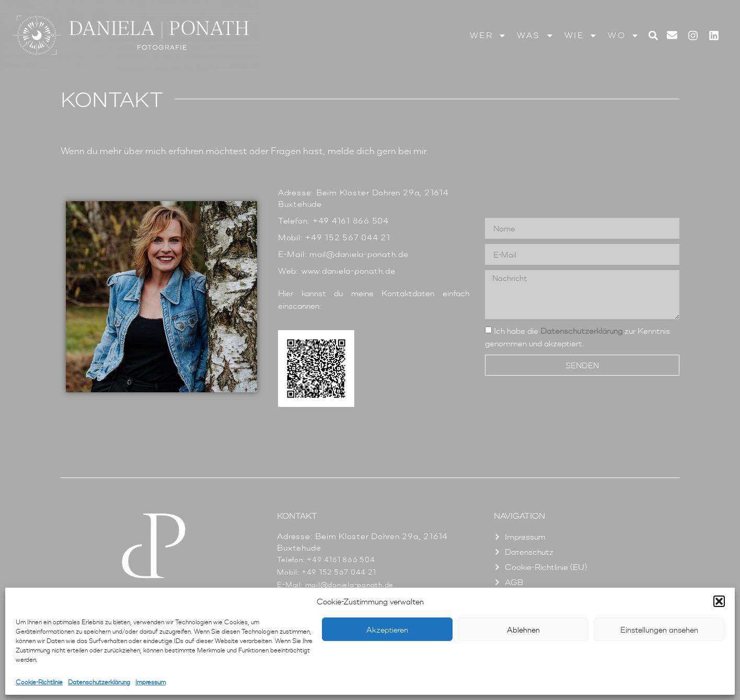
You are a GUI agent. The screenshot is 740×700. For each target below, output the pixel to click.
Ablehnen (523, 629)
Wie (581, 36)
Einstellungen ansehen (659, 629)
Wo (623, 36)
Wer (488, 36)
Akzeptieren (387, 629)
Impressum (151, 682)
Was (535, 36)
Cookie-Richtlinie (39, 682)
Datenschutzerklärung (99, 682)
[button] (719, 601)
